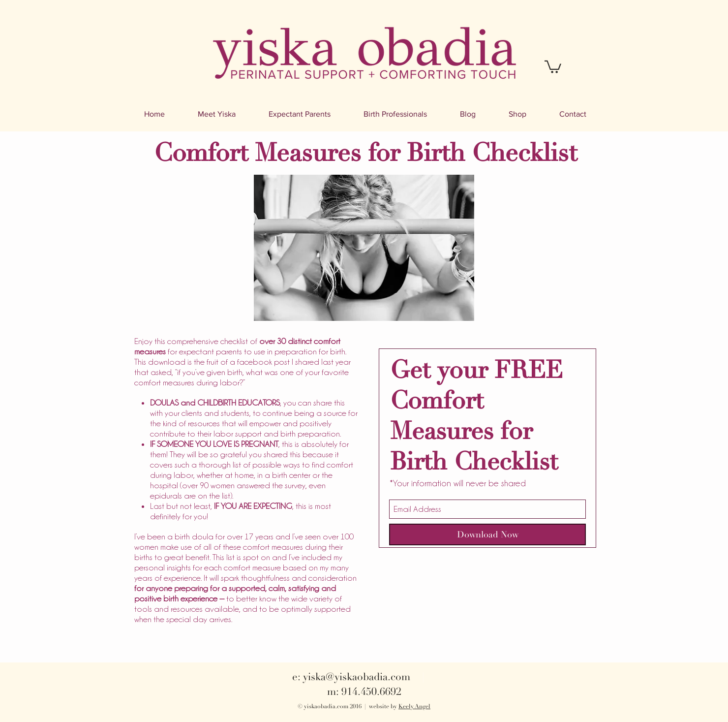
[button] (553, 66)
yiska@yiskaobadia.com (357, 677)
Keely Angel (414, 706)
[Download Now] (487, 534)
